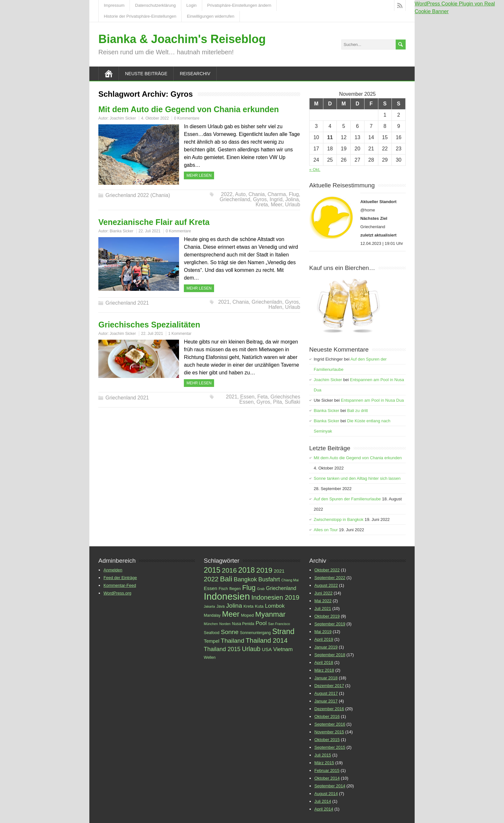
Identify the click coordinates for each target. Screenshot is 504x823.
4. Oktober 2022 (155, 118)
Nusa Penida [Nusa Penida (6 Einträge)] (243, 624)
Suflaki (292, 402)
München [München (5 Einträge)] (211, 624)
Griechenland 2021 (127, 303)
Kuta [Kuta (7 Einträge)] (259, 606)
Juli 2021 (323, 608)
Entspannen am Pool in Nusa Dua (373, 400)
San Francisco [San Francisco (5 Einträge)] (279, 624)
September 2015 (330, 747)
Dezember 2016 (329, 709)
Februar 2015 (327, 770)
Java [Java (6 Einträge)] (220, 606)
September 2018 (330, 655)
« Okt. (315, 170)
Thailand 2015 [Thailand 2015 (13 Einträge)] (222, 649)
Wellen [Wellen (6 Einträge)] (210, 658)
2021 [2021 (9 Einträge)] (279, 571)
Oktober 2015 (327, 740)
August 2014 (326, 794)
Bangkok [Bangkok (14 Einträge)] (245, 579)
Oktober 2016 (327, 716)
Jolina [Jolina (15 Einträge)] (234, 606)
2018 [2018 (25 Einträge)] (247, 570)
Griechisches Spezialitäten (149, 325)
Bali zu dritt (357, 411)
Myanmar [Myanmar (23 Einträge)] (270, 614)
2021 (224, 302)
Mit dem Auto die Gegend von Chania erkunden (189, 109)
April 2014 (324, 809)
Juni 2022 (323, 593)
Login (192, 5)
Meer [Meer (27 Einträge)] (231, 614)
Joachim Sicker (123, 118)
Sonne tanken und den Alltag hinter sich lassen (357, 478)
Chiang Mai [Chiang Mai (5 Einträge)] (290, 580)
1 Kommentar (180, 334)
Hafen (275, 307)
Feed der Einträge (120, 578)
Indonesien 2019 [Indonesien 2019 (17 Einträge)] (275, 597)
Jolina (292, 199)
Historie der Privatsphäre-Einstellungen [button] (140, 16)
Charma (277, 194)
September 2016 (330, 724)
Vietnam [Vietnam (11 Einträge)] (283, 649)
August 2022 (326, 585)
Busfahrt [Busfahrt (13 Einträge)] (269, 579)
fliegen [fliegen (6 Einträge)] (235, 589)
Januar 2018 (326, 678)
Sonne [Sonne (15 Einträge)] (230, 632)
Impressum (114, 5)
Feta (263, 397)
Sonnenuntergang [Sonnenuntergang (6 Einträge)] (255, 633)
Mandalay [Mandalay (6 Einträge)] (212, 615)
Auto (240, 194)
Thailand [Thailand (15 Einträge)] (233, 641)
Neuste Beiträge (146, 74)
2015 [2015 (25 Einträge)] (212, 570)
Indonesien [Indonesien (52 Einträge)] (227, 596)
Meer (276, 205)
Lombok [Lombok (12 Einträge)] (275, 606)
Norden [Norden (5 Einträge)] (225, 624)
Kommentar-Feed (120, 585)
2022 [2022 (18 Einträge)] (211, 579)
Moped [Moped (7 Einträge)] (248, 615)
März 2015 (324, 763)
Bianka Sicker (121, 231)
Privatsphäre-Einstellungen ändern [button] (239, 5)
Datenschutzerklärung (155, 5)
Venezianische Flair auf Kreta (154, 222)
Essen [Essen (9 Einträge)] (211, 588)
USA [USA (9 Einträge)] (267, 649)
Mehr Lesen (199, 175)
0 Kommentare (187, 118)
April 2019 (324, 639)
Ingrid (276, 199)
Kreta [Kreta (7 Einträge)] (248, 606)
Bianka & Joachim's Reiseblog (182, 39)
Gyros (260, 199)
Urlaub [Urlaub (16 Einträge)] (251, 649)
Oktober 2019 (327, 616)
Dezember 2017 (329, 686)
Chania (257, 194)
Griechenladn (267, 302)
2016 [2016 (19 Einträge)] (229, 570)
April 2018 (324, 662)
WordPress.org (117, 593)
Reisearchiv (195, 74)
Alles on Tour (326, 530)
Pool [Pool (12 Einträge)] (261, 623)
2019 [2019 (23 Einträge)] (264, 570)
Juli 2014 (323, 801)
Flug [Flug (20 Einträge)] (249, 588)
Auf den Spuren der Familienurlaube (347, 499)
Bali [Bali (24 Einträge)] (226, 579)
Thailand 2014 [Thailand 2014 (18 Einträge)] (266, 640)
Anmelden (113, 570)
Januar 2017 (326, 701)
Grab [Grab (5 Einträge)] (261, 589)
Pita (277, 402)
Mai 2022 (323, 601)
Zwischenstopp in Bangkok (339, 519)
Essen (247, 397)
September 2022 (330, 578)
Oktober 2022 (327, 570)
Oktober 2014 (327, 778)
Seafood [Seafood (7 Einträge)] (212, 633)
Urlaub (293, 205)
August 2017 (326, 693)
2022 (227, 194)
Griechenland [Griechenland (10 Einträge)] (281, 588)
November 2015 (329, 732)
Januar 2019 (326, 647)
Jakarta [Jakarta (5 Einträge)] (209, 606)
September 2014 (330, 786)
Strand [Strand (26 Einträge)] (283, 631)
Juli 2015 (323, 755)
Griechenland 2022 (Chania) (138, 195)
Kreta (262, 205)
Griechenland (235, 199)
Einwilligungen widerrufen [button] (210, 16)
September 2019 (330, 624)
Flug (294, 194)
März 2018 (324, 670)
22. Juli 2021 (149, 231)
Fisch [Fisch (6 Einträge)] (223, 589)
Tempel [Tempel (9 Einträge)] (212, 641)
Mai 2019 (323, 632)
